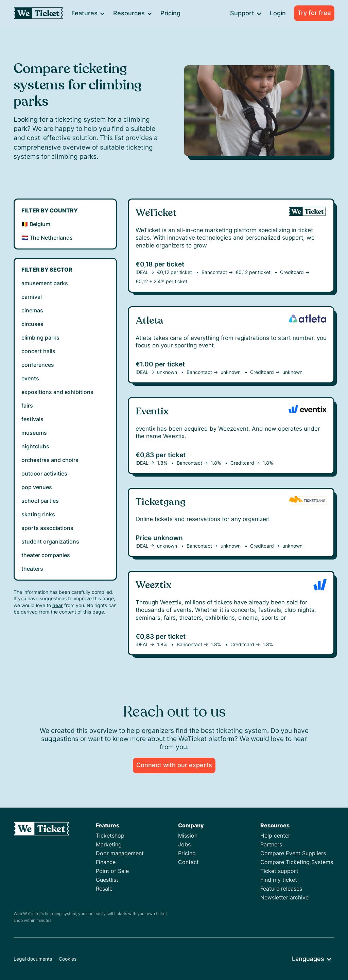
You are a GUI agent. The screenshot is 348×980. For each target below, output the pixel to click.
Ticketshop (110, 836)
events (30, 378)
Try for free (314, 13)
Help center (275, 836)
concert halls (38, 351)
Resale (104, 889)
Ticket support (279, 871)
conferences (38, 365)
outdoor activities (44, 474)
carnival (32, 297)
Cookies (68, 959)
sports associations (47, 528)
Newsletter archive (284, 897)
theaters (32, 569)
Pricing (170, 13)
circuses (32, 324)
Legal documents (33, 959)
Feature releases (281, 889)
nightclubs (35, 446)
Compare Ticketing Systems (297, 862)
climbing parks (40, 338)
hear (58, 605)
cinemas (32, 310)
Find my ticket (279, 880)
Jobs (184, 844)
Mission (188, 836)
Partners (271, 844)
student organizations (50, 541)
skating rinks (38, 514)
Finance (106, 862)
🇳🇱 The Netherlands (47, 238)
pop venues (37, 487)
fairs (27, 406)
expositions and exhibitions (57, 392)
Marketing (109, 844)
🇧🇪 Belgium (36, 224)
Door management (120, 853)
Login (278, 13)
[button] (88, 13)
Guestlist (107, 880)
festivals (32, 419)
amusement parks (45, 283)
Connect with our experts (174, 765)
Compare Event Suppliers (293, 853)
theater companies (46, 555)
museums (34, 433)
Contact (188, 862)
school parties (40, 501)
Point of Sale (112, 871)
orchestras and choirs (50, 460)
